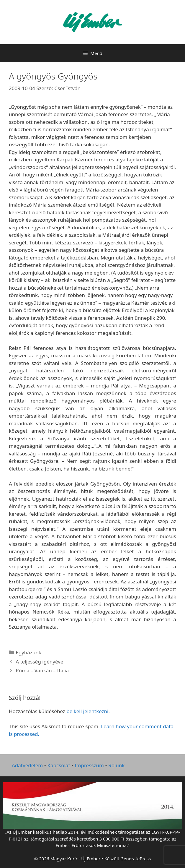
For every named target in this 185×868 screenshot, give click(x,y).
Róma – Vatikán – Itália (42, 670)
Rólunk (116, 765)
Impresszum (89, 765)
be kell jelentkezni (87, 711)
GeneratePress (136, 859)
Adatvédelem (27, 765)
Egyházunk (28, 652)
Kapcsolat (59, 765)
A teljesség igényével (40, 662)
